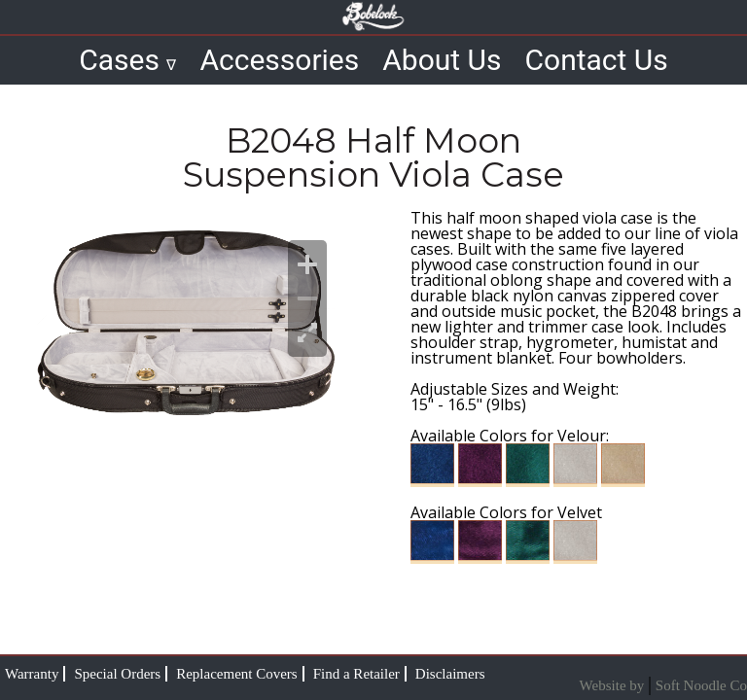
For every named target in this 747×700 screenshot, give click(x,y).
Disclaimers (450, 674)
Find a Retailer (356, 674)
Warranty (32, 674)
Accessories (279, 60)
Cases (127, 60)
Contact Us (597, 60)
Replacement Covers (237, 674)
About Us (442, 60)
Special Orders (117, 674)
